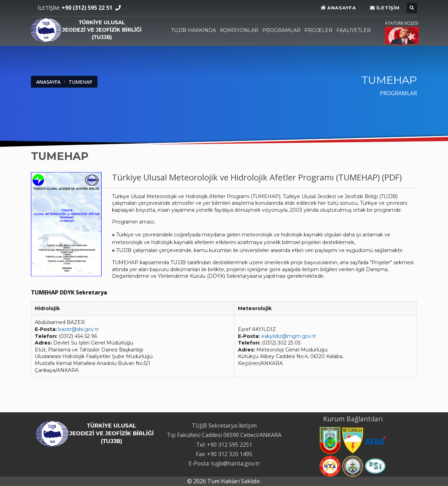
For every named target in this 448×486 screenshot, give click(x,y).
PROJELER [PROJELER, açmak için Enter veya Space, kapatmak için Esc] (318, 30)
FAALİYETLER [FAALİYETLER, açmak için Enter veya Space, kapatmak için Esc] (354, 30)
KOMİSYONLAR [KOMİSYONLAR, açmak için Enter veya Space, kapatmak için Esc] (239, 30)
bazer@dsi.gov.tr (78, 329)
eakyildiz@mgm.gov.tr (289, 336)
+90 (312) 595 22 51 (87, 8)
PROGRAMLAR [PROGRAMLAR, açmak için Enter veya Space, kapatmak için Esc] (281, 30)
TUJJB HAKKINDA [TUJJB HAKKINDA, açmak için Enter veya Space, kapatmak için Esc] (194, 30)
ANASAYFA (48, 82)
